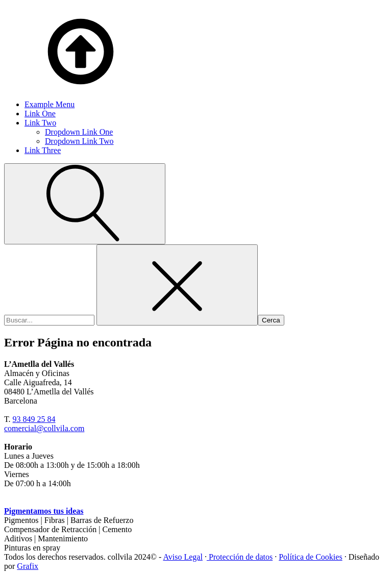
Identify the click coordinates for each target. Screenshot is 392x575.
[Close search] (177, 285)
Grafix (28, 566)
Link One (40, 114)
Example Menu (50, 104)
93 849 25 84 (34, 419)
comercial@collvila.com (44, 428)
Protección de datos (240, 557)
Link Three (43, 150)
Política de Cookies (310, 557)
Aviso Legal (182, 557)
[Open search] (85, 204)
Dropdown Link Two (79, 141)
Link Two (40, 123)
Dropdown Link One (79, 132)
